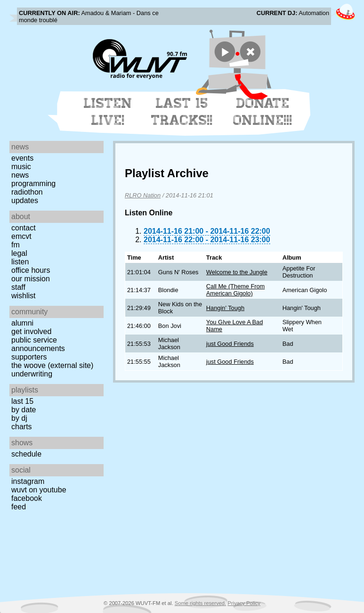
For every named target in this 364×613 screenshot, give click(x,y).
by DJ (19, 418)
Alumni (22, 323)
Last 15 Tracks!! (182, 112)
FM (16, 245)
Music (21, 167)
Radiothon (27, 192)
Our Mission (31, 279)
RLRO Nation (143, 195)
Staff (18, 287)
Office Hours (31, 270)
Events (22, 158)
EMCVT (21, 236)
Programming (33, 184)
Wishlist (24, 296)
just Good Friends (230, 344)
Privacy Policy (244, 603)
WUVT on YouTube (39, 490)
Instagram (28, 481)
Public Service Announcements (38, 344)
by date (24, 410)
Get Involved (31, 331)
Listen (20, 262)
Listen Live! (108, 112)
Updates (25, 200)
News (20, 175)
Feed (19, 507)
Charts (22, 427)
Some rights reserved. (200, 603)
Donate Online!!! (263, 112)
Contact (24, 228)
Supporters (29, 357)
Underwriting (32, 374)
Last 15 (22, 401)
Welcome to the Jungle (237, 272)
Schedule (26, 454)
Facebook (27, 498)
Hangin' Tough (225, 308)
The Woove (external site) (52, 365)
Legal (19, 253)
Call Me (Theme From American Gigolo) (235, 290)
